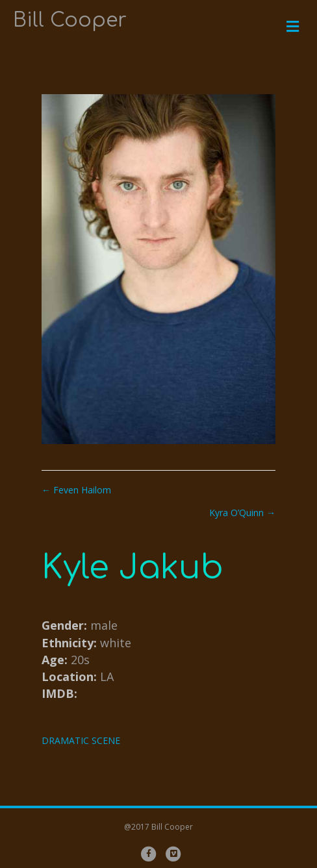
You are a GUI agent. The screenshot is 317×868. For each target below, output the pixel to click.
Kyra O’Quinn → (242, 513)
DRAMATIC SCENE (81, 740)
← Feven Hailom (76, 490)
